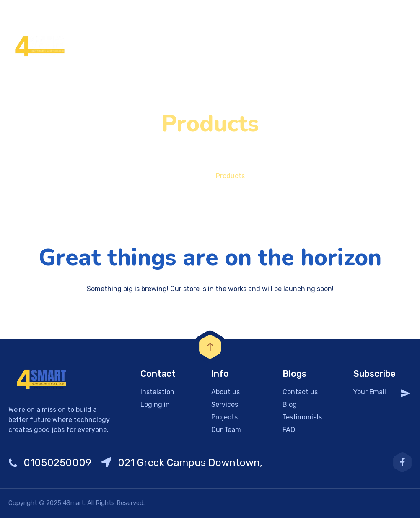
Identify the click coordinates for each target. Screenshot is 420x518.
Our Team (226, 430)
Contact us (300, 392)
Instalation (157, 392)
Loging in (155, 405)
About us (226, 392)
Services (225, 405)
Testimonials (302, 417)
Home (185, 176)
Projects (224, 417)
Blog (290, 405)
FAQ (289, 430)
